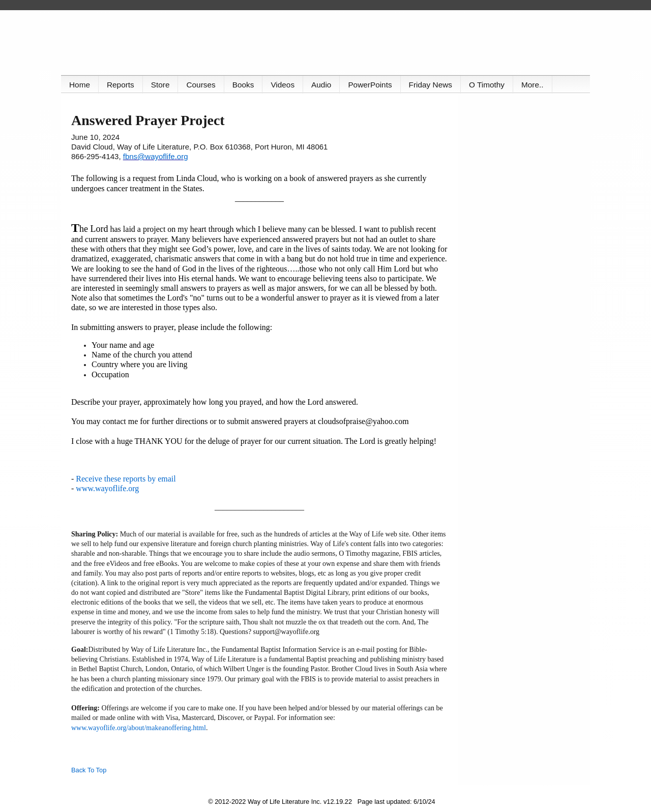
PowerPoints (370, 85)
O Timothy (487, 85)
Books (243, 85)
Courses (201, 85)
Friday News (431, 85)
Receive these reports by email (126, 479)
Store (160, 85)
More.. (532, 85)
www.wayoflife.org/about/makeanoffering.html (139, 728)
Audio (321, 85)
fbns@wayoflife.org (156, 156)
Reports (121, 85)
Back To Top (89, 770)
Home (80, 85)
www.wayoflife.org (107, 488)
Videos (283, 85)
